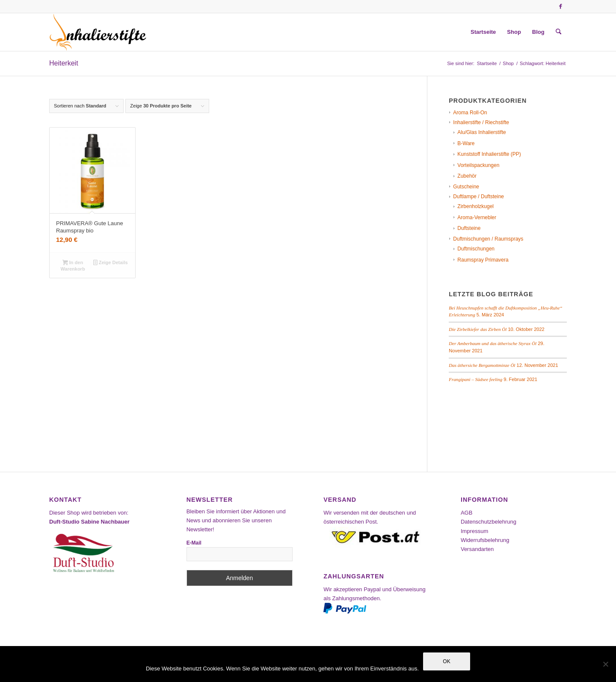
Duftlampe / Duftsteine (478, 197)
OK (446, 661)
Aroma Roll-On (470, 113)
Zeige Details (111, 263)
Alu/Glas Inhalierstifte (481, 132)
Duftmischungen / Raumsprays (488, 239)
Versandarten (477, 549)
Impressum (474, 531)
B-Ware (466, 143)
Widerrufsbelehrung (485, 540)
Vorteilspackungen (478, 165)
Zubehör (467, 176)
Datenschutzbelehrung (489, 522)
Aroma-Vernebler (477, 217)
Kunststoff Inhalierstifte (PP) (489, 154)
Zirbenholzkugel (475, 206)
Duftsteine (469, 228)
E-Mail (194, 543)
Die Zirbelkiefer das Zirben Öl (478, 329)
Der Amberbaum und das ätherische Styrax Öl (493, 343)
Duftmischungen (476, 249)
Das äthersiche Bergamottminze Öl (482, 365)
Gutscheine (466, 187)
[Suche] (558, 32)
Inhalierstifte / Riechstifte (481, 122)
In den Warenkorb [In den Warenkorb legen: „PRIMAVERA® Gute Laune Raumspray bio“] (73, 266)
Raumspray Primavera (483, 260)
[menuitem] (483, 32)
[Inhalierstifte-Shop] (98, 32)
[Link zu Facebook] (560, 6)
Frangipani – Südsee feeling (475, 379)
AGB (466, 513)
